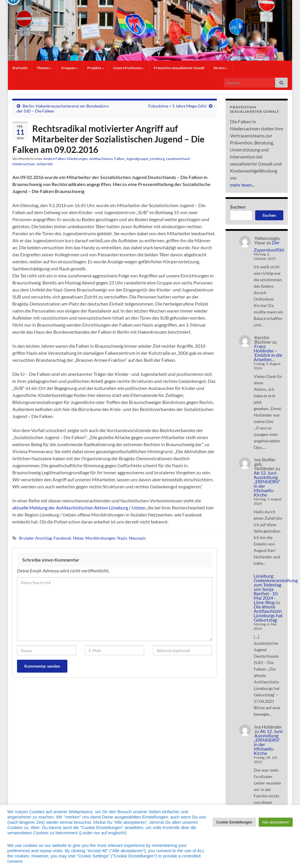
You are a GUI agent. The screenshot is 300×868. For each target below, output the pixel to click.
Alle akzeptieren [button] (276, 822)
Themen (44, 68)
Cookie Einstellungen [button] (234, 822)
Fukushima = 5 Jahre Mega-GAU (177, 106)
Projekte (96, 68)
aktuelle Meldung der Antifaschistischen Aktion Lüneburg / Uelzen (79, 508)
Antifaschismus (101, 159)
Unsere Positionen (129, 68)
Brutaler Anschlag (35, 538)
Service (221, 68)
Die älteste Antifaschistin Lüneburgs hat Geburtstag (268, 613)
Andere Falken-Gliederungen (66, 159)
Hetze (78, 538)
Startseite (20, 68)
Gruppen (70, 68)
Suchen (238, 207)
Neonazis (137, 538)
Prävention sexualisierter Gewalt (179, 68)
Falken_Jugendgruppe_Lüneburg (139, 159)
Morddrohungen (100, 538)
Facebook (62, 538)
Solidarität (45, 164)
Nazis (122, 538)
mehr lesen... (242, 185)
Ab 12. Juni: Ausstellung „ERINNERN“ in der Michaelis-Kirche (267, 484)
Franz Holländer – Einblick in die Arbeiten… (268, 353)
